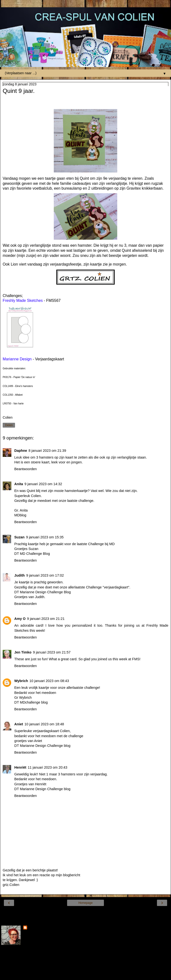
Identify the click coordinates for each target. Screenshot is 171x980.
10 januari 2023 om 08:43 (49, 681)
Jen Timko (23, 652)
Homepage (86, 903)
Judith (19, 575)
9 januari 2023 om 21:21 (46, 619)
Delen (9, 425)
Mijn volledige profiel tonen (22, 965)
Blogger (103, 975)
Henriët (20, 767)
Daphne (21, 451)
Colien (33, 928)
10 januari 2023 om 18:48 (44, 724)
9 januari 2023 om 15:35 (45, 537)
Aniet (19, 724)
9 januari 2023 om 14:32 (43, 484)
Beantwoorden (26, 469)
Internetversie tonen (85, 912)
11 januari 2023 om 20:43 (48, 767)
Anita (19, 484)
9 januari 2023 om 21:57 (52, 652)
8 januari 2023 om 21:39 (47, 451)
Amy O (20, 619)
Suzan (19, 537)
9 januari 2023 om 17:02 (45, 575)
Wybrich (21, 681)
